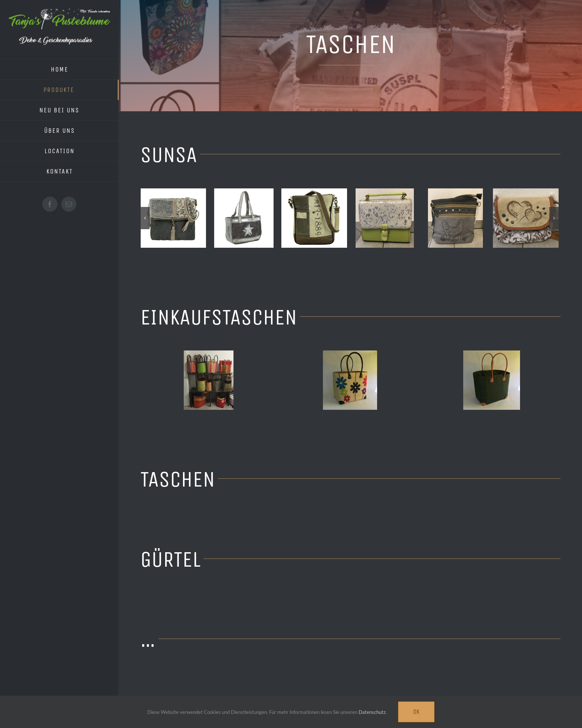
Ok (416, 712)
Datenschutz (372, 712)
